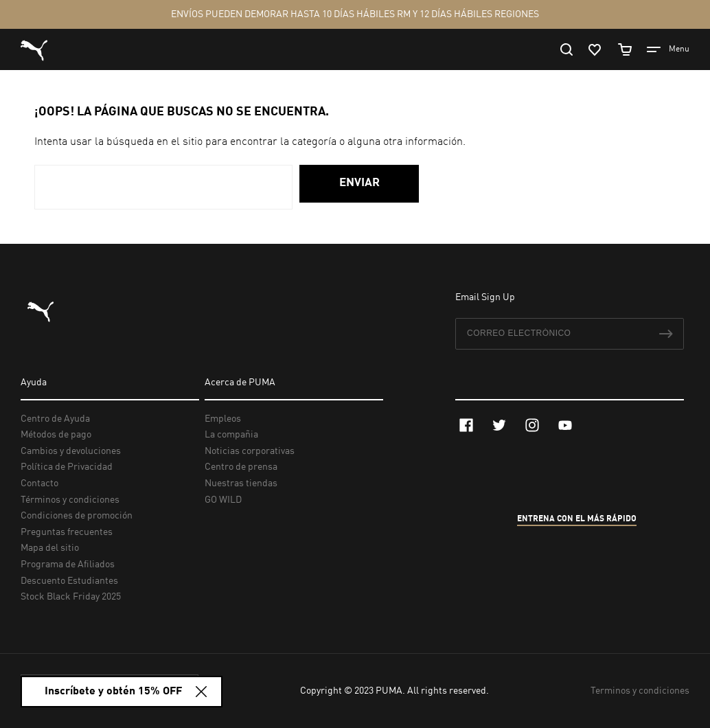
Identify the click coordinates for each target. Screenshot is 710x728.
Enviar (359, 183)
